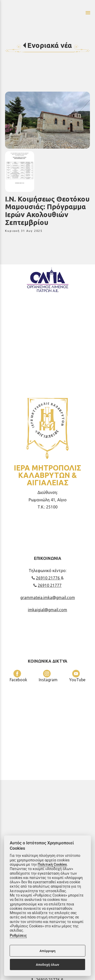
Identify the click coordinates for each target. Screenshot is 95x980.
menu (88, 13)
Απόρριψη (48, 951)
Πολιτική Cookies (52, 865)
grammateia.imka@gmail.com (48, 598)
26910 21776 (46, 578)
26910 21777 (48, 585)
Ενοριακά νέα (50, 45)
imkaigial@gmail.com (48, 610)
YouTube (77, 676)
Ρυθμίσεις (18, 936)
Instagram (48, 676)
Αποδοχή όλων (47, 964)
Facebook (18, 676)
